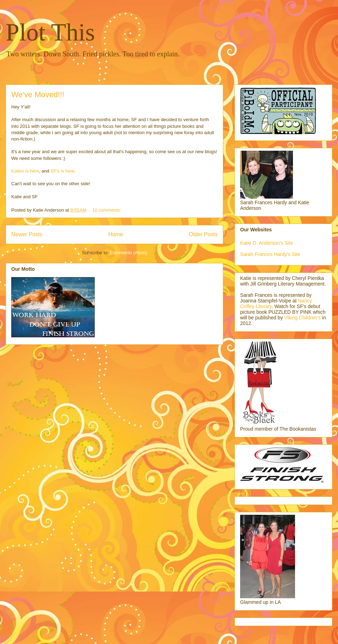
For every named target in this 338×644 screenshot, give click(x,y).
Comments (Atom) (128, 253)
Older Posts (203, 234)
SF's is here (62, 171)
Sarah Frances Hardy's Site (270, 254)
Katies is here (25, 171)
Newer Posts (27, 234)
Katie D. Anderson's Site (267, 243)
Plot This (50, 32)
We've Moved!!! (38, 95)
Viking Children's (302, 318)
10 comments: (107, 210)
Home (116, 234)
